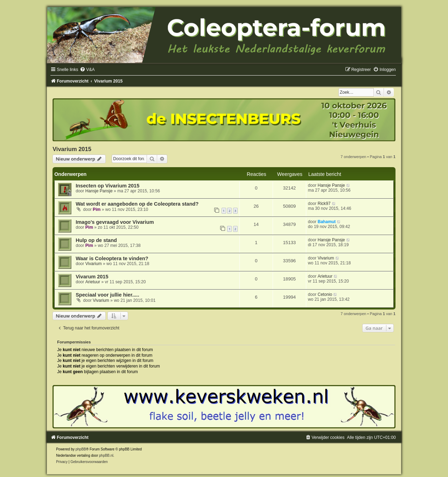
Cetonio (325, 294)
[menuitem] (87, 70)
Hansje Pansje (99, 191)
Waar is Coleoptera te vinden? (112, 258)
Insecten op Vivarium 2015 (107, 186)
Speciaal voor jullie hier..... (107, 295)
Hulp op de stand (96, 240)
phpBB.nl (106, 455)
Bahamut (327, 222)
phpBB (81, 449)
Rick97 (324, 204)
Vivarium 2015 (72, 149)
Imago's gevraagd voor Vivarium (115, 222)
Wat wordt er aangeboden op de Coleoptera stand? (137, 204)
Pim (97, 209)
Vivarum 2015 (92, 277)
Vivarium (94, 264)
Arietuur (93, 282)
